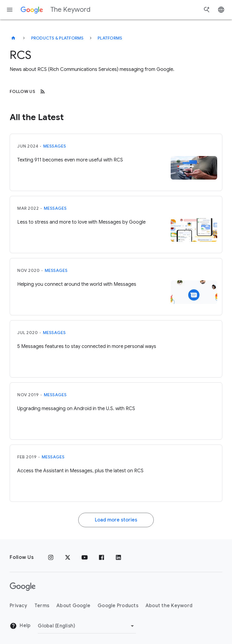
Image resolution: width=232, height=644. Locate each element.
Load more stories (116, 520)
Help (20, 626)
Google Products (118, 606)
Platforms (110, 38)
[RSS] (43, 91)
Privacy (18, 606)
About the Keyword (169, 606)
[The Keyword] (13, 38)
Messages (55, 146)
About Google (73, 606)
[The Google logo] (23, 587)
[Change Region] (87, 626)
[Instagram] (51, 557)
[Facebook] (101, 557)
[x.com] (68, 557)
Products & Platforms (57, 38)
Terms (42, 606)
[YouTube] (85, 557)
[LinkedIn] (118, 557)
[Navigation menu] (10, 10)
